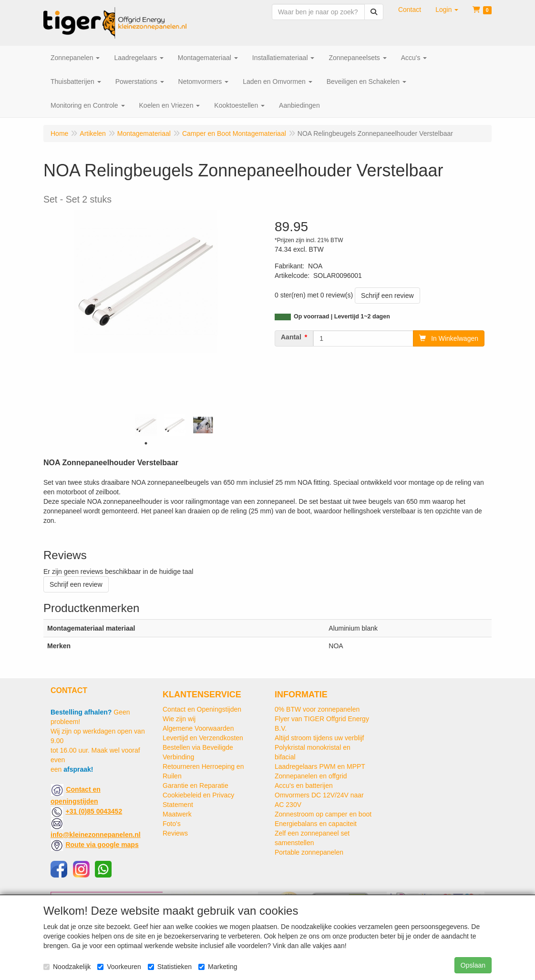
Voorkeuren (119, 967)
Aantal (291, 337)
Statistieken (170, 967)
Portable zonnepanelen (309, 852)
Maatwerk (177, 814)
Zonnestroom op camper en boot (323, 814)
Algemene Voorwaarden (198, 728)
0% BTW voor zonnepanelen (317, 709)
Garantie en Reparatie (195, 786)
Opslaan (473, 965)
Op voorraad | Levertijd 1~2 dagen (342, 316)
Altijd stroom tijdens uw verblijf (319, 738)
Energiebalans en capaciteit (316, 824)
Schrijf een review (387, 296)
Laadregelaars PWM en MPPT (320, 766)
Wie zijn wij (179, 719)
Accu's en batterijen (304, 786)
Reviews (175, 833)
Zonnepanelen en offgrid (311, 776)
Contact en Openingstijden (202, 709)
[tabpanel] (146, 425)
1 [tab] (146, 443)
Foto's (172, 824)
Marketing (218, 967)
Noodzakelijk (67, 967)
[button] (447, 10)
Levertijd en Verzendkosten (203, 738)
